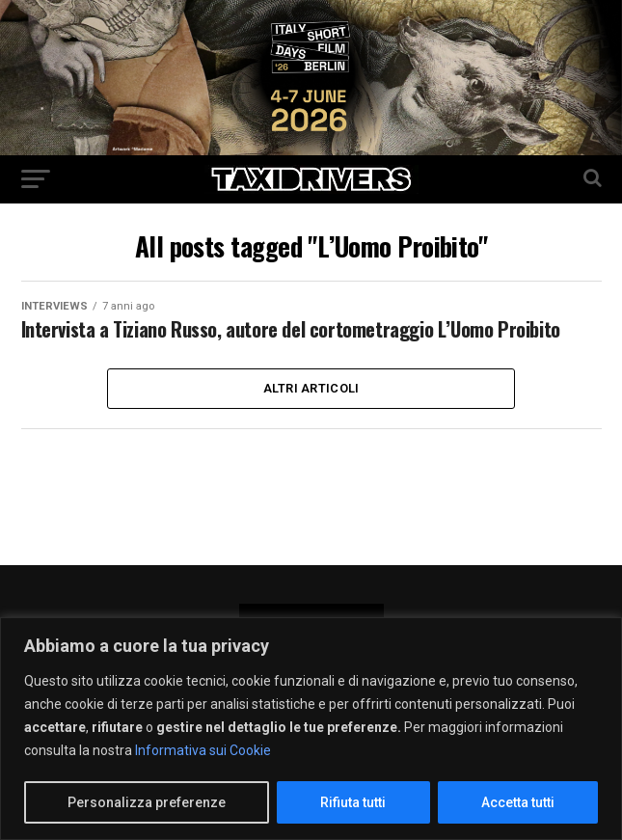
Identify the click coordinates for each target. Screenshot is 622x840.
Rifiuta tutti (353, 802)
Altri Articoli (311, 416)
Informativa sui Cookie (203, 750)
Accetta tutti (518, 802)
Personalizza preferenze (147, 802)
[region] (311, 729)
